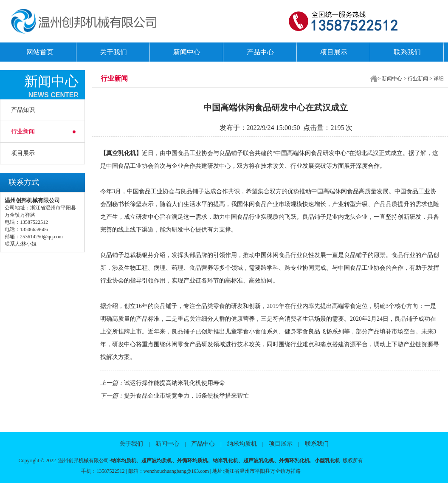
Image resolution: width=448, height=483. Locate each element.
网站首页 (40, 52)
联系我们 (407, 52)
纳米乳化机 (225, 460)
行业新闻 (23, 131)
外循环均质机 (192, 460)
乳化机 (127, 153)
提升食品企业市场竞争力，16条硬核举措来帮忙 (186, 396)
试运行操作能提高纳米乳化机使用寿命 (175, 383)
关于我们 (113, 52)
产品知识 (23, 110)
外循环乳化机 (294, 460)
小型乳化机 (327, 460)
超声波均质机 (157, 460)
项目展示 (334, 52)
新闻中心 (187, 52)
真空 (112, 153)
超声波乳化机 (259, 460)
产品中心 (260, 52)
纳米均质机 (242, 444)
